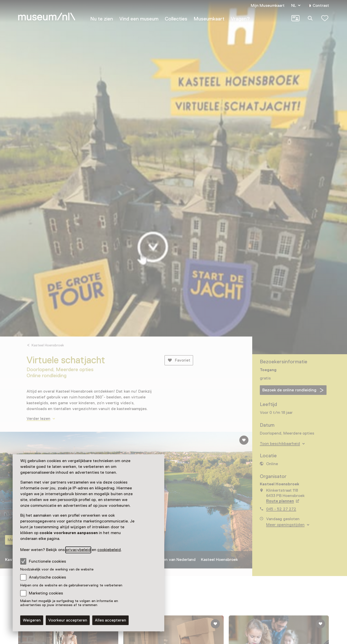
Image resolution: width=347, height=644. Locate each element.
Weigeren (32, 620)
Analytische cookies (47, 577)
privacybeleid (78, 550)
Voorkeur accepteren (68, 620)
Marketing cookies (46, 593)
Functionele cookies (43, 561)
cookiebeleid (109, 550)
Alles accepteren (110, 620)
